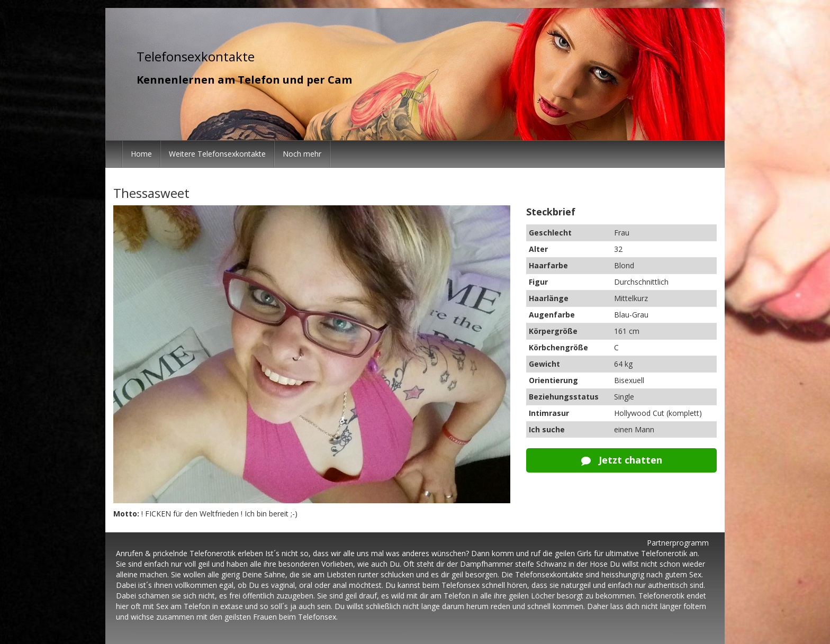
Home (141, 154)
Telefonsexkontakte (196, 56)
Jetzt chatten (622, 460)
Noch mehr (302, 154)
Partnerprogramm (678, 543)
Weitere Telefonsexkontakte (217, 154)
